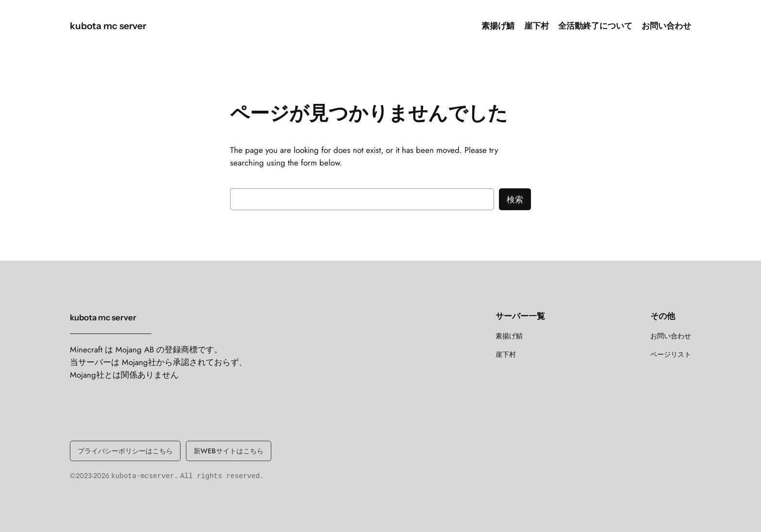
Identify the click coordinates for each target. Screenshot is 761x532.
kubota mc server (108, 26)
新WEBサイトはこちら (229, 451)
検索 (515, 199)
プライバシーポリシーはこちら (125, 451)
